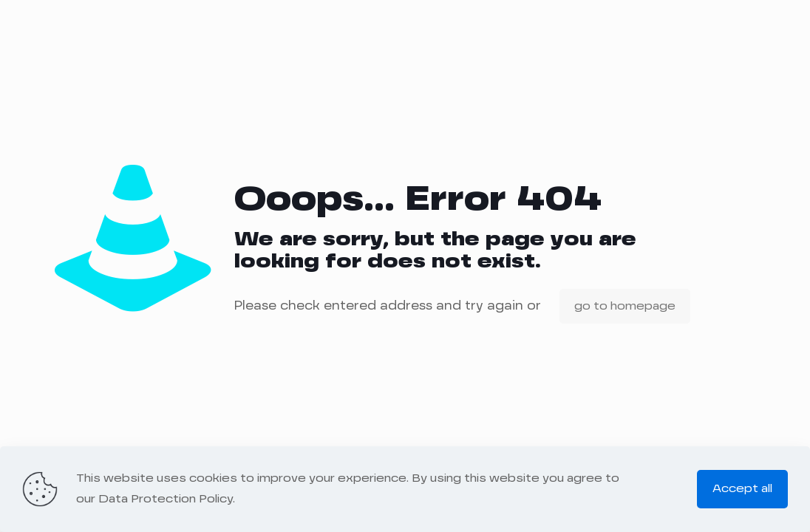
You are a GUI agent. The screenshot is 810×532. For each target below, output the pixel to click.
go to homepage (625, 306)
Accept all (742, 489)
